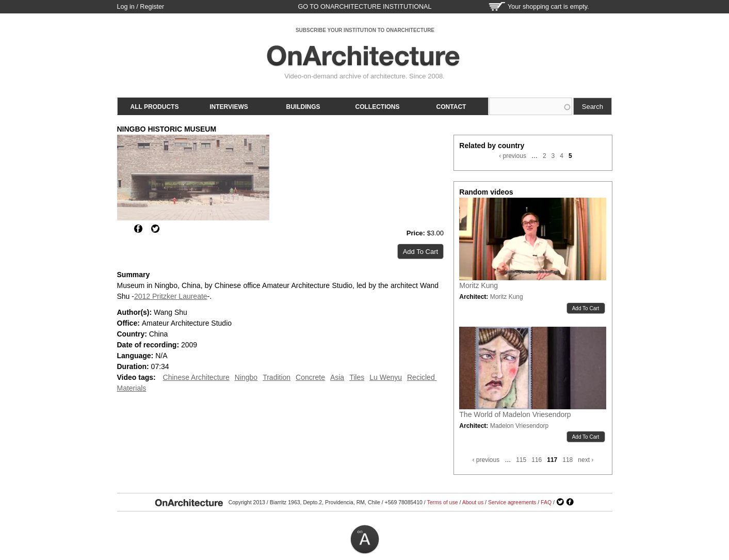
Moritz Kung (479, 285)
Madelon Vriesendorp (520, 426)
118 (568, 460)
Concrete (310, 377)
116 (537, 460)
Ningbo (246, 377)
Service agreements (512, 502)
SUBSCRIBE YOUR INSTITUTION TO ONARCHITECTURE (365, 30)
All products (155, 107)
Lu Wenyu (386, 377)
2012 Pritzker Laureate (171, 296)
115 (521, 460)
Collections (378, 107)
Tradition (277, 377)
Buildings (303, 107)
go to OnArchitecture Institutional (364, 7)
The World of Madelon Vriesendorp (515, 414)
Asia (337, 377)
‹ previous (513, 156)
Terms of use (442, 502)
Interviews (229, 107)
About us (473, 502)
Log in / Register (141, 7)
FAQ (546, 502)
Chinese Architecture (196, 377)
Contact (451, 107)
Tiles (357, 377)
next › (586, 460)
